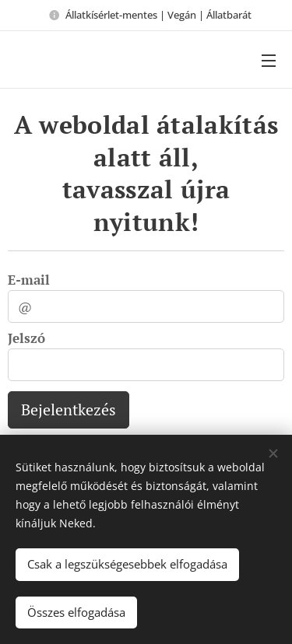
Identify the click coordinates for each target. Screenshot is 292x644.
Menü (269, 61)
